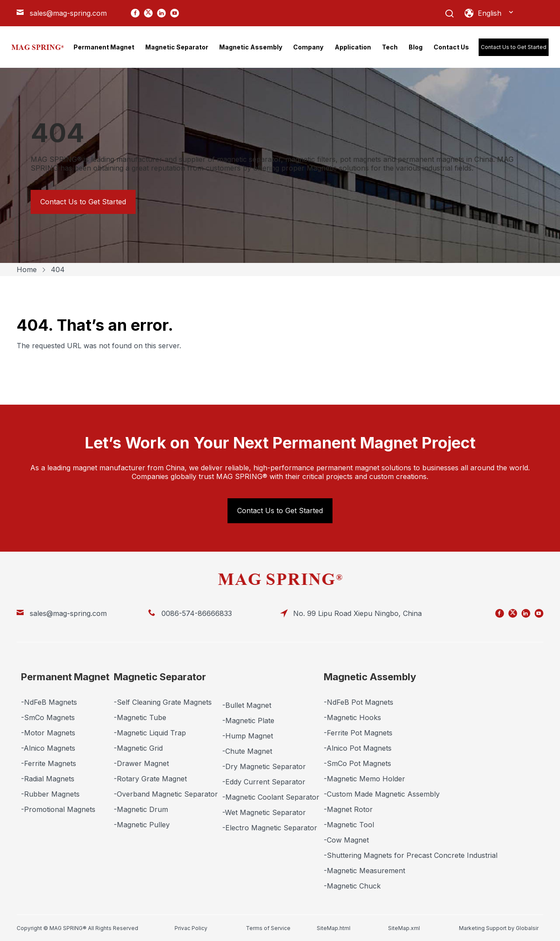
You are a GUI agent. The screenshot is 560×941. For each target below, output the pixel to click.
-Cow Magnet (346, 840)
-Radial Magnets (48, 779)
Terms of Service (268, 928)
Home (27, 269)
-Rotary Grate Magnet (150, 779)
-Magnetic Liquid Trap (150, 733)
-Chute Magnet (247, 751)
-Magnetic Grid (138, 748)
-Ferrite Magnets (49, 763)
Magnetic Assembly (370, 677)
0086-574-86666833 (197, 613)
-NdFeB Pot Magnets (359, 702)
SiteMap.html (334, 928)
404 (58, 269)
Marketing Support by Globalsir (499, 928)
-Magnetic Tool (349, 825)
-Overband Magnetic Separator (166, 794)
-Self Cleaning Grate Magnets (163, 702)
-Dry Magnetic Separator (264, 766)
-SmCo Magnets (48, 717)
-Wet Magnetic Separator (264, 812)
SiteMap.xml (404, 928)
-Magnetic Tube (140, 717)
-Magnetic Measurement (364, 871)
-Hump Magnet (248, 736)
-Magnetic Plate (248, 721)
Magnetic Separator (160, 677)
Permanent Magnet (65, 677)
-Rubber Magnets (50, 794)
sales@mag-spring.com (68, 13)
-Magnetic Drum (141, 809)
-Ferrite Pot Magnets (358, 733)
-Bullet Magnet (247, 705)
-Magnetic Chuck (352, 886)
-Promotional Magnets (58, 809)
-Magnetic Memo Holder (364, 779)
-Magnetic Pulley (142, 825)
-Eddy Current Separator (264, 782)
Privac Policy (191, 928)
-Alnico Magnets (48, 748)
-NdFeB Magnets (49, 702)
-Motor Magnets (48, 733)
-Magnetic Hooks (352, 717)
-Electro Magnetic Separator (270, 828)
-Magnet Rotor (348, 809)
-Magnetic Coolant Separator (271, 797)
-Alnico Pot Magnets (358, 748)
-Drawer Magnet (141, 763)
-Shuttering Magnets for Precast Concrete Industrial (411, 855)
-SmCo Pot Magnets (357, 763)
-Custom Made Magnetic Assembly (382, 794)
